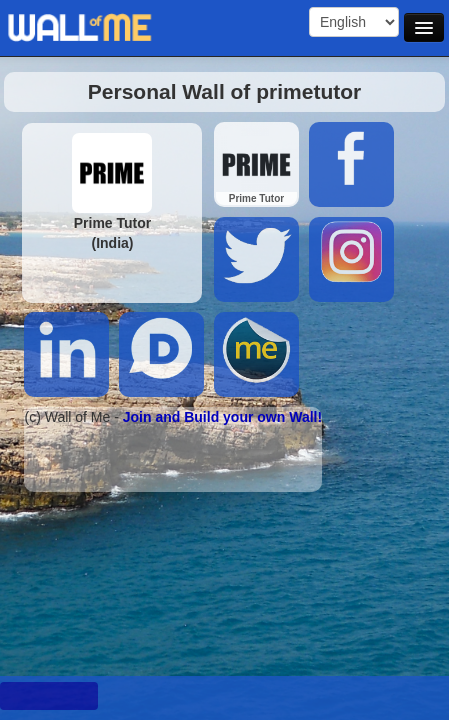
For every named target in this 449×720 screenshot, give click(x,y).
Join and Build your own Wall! (222, 417)
